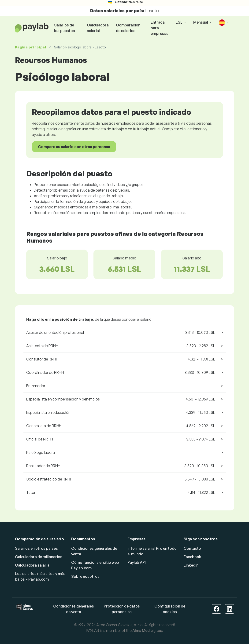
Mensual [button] (201, 22)
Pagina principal (31, 47)
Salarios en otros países (36, 548)
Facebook (192, 557)
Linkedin (191, 565)
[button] (224, 23)
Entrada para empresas (160, 28)
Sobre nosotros (85, 576)
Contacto (192, 548)
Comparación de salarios (128, 28)
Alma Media (143, 630)
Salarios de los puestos (65, 28)
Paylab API (137, 562)
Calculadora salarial (98, 28)
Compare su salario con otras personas (74, 147)
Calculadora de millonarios (39, 557)
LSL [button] (179, 22)
